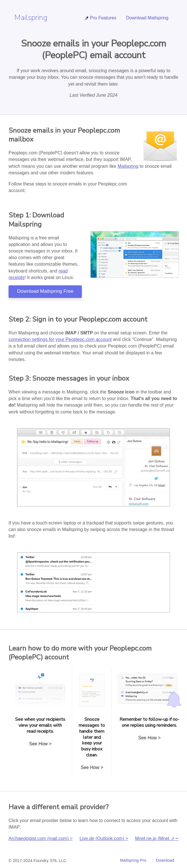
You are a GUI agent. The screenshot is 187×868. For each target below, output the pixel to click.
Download (165, 860)
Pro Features (100, 18)
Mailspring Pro (133, 860)
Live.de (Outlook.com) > (104, 838)
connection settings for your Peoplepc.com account (60, 339)
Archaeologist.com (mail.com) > (41, 838)
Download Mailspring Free (45, 291)
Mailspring (31, 18)
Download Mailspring (147, 18)
